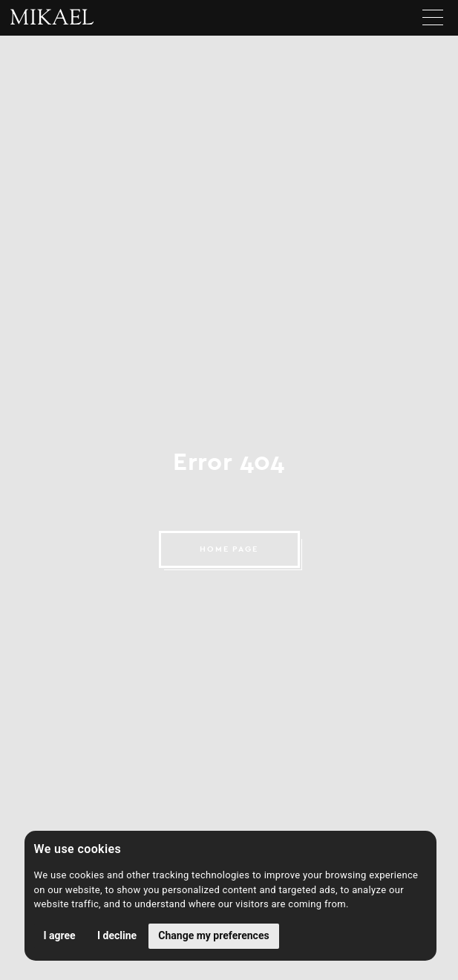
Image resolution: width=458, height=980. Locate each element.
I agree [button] (60, 935)
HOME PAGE (229, 549)
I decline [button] (117, 935)
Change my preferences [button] (213, 935)
